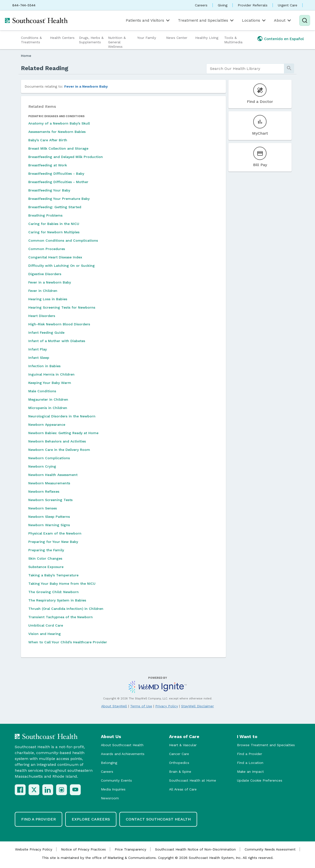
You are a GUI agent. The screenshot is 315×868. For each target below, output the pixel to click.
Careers (201, 5)
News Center (177, 38)
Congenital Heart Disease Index (55, 257)
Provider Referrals (253, 5)
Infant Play (38, 349)
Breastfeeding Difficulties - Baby (56, 174)
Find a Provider (250, 754)
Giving (223, 5)
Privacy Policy (167, 706)
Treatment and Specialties (206, 20)
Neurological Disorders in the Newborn (62, 416)
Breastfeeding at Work (48, 165)
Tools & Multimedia (233, 40)
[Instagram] (62, 790)
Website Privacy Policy (34, 849)
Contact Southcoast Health (158, 819)
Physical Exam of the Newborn (55, 533)
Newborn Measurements (49, 483)
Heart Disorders (42, 316)
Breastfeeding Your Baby (49, 190)
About (283, 20)
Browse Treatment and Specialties (266, 745)
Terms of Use (141, 706)
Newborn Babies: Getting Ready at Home (63, 433)
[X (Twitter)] (34, 790)
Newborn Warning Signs (49, 525)
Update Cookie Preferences (260, 780)
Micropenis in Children (48, 408)
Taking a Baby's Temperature (53, 575)
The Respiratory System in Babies (57, 600)
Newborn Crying (42, 466)
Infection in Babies (44, 366)
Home (26, 56)
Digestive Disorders (45, 274)
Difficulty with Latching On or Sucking (62, 266)
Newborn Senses (43, 508)
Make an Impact (250, 772)
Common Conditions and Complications (63, 240)
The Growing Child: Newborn (54, 592)
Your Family (147, 38)
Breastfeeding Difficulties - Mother (58, 182)
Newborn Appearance (47, 425)
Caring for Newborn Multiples (54, 232)
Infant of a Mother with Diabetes (57, 341)
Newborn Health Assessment (53, 475)
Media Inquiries (113, 789)
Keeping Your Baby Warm (50, 383)
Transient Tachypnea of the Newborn (61, 617)
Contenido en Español (284, 39)
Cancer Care (179, 754)
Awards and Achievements (123, 754)
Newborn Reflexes (44, 491)
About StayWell (114, 706)
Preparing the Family (46, 550)
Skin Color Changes (45, 558)
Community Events (116, 780)
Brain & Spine (180, 772)
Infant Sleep (39, 358)
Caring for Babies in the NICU (54, 224)
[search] (245, 69)
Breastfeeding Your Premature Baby (59, 199)
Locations (254, 20)
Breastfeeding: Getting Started (55, 207)
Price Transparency (130, 849)
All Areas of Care (183, 789)
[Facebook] (20, 790)
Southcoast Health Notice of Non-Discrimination (195, 849)
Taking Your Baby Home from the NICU (62, 584)
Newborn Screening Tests (50, 500)
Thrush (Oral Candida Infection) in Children (66, 609)
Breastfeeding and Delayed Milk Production (66, 157)
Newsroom (110, 798)
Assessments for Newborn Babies (57, 132)
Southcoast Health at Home (193, 780)
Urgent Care (288, 5)
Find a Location (250, 763)
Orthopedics (179, 763)
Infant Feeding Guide (46, 332)
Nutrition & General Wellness (117, 42)
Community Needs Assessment (270, 849)
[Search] (305, 20)
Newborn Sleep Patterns (49, 517)
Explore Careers (91, 819)
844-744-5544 (24, 5)
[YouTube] (75, 790)
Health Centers (62, 38)
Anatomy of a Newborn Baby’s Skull (59, 123)
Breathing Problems (45, 215)
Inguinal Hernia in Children (51, 374)
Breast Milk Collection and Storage (58, 148)
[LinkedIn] (48, 790)
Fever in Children (43, 291)
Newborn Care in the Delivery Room (59, 450)
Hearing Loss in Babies (48, 299)
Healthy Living (207, 38)
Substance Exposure (46, 567)
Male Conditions (42, 391)
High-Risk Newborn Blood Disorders (59, 324)
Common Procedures (47, 249)
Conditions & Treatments (31, 40)
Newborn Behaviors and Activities (57, 441)
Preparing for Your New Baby (53, 542)
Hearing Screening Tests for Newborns (62, 307)
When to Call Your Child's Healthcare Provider (68, 642)
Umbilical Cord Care (46, 625)
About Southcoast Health (122, 745)
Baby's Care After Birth (48, 140)
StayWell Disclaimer (197, 706)
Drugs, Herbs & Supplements (91, 40)
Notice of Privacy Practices (83, 849)
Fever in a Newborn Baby (86, 86)
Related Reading (45, 68)
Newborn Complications (49, 458)
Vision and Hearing (45, 634)
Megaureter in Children (48, 399)
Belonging (109, 763)
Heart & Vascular (183, 745)
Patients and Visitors (148, 20)
